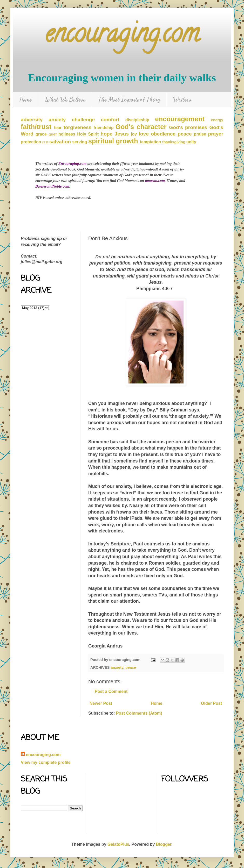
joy (134, 134)
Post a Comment (111, 691)
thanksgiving (174, 142)
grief (53, 134)
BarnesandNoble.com (52, 186)
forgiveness (77, 127)
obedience (163, 134)
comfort (110, 120)
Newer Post (101, 703)
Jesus (121, 134)
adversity (32, 120)
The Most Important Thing (129, 99)
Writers (182, 99)
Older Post (211, 703)
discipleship (137, 120)
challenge (83, 120)
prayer (216, 134)
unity (191, 142)
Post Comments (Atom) (139, 713)
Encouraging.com (72, 163)
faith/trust (36, 127)
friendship (103, 128)
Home (25, 99)
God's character (141, 127)
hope (106, 134)
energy (217, 120)
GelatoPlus (118, 844)
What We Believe (65, 99)
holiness (67, 134)
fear (58, 128)
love (144, 134)
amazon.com (155, 181)
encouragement (180, 119)
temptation (151, 142)
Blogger (164, 844)
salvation (60, 142)
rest (45, 142)
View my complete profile (46, 762)
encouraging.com (122, 36)
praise (200, 134)
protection (31, 142)
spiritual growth (113, 141)
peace (185, 134)
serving (80, 142)
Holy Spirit (88, 134)
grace (41, 134)
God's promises (188, 127)
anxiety (57, 120)
